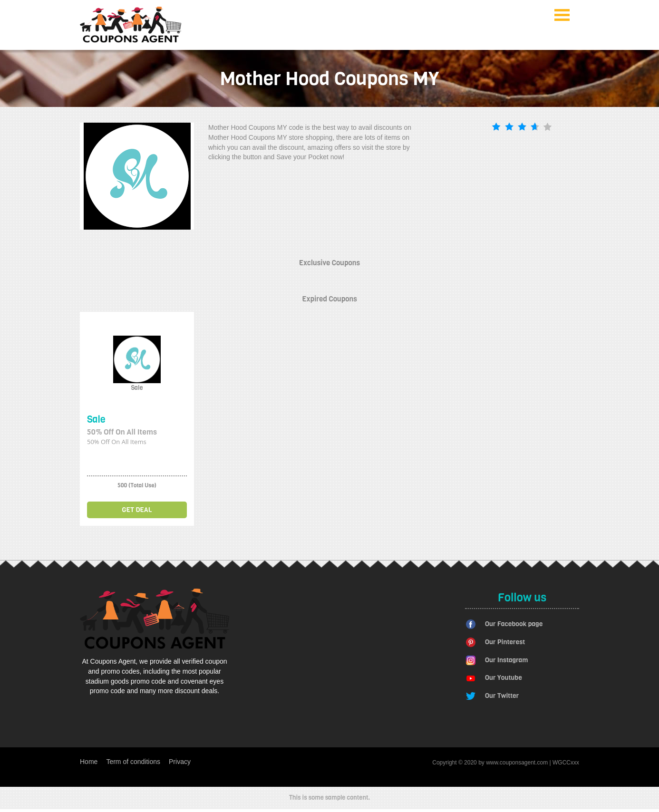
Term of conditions (133, 762)
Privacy (180, 762)
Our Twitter (502, 696)
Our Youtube (504, 678)
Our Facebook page (514, 624)
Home (89, 762)
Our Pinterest (505, 642)
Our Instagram (506, 660)
